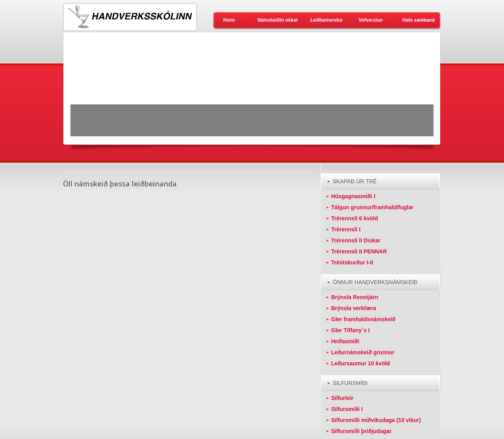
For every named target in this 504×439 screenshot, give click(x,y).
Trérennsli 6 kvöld (355, 218)
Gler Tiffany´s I (350, 330)
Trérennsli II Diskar (356, 240)
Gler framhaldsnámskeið (363, 319)
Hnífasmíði (345, 341)
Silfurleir (342, 398)
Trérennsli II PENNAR (359, 251)
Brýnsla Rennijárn (355, 297)
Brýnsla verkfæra (354, 308)
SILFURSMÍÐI (350, 383)
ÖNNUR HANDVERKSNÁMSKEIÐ (375, 282)
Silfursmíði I (347, 409)
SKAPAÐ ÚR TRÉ (355, 181)
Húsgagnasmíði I (353, 196)
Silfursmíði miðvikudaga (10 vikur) (376, 420)
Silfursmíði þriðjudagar (361, 431)
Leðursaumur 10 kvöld (360, 363)
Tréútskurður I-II (352, 262)
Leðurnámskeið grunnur (363, 352)
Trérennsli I (346, 229)
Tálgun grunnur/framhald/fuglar (372, 207)
